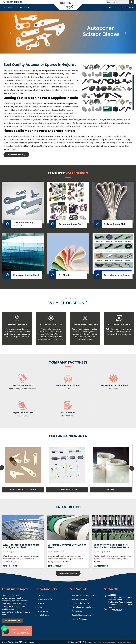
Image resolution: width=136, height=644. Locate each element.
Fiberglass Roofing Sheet (26, 275)
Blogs (121, 8)
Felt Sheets (64, 275)
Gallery (41, 603)
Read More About (16, 155)
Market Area (43, 615)
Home (5, 7)
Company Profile (45, 599)
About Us (12, 7)
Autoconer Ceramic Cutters (23, 489)
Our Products (23, 7)
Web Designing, (99, 642)
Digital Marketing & (112, 642)
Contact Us (129, 8)
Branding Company (127, 642)
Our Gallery (111, 7)
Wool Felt (111, 489)
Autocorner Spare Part (71, 224)
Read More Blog (11, 566)
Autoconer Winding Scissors (23, 224)
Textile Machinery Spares (117, 275)
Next (132, 468)
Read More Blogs (68, 573)
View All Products (79, 619)
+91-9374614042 (13, 2)
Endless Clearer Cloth (115, 224)
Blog (40, 607)
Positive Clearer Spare (67, 489)
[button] (10, 32)
